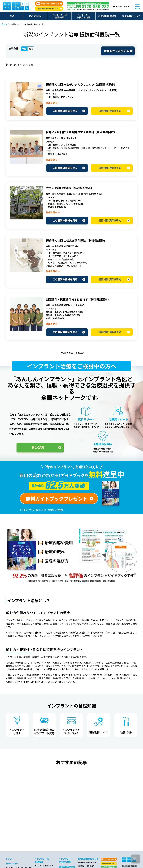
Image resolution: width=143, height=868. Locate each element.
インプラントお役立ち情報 (84, 16)
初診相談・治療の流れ (86, 866)
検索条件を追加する (116, 51)
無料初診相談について (88, 859)
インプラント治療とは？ (44, 866)
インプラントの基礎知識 (60, 16)
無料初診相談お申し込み (87, 862)
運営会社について (131, 16)
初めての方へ (36, 16)
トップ (6, 24)
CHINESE (126, 6)
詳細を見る (52, 103)
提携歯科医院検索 (107, 16)
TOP (12, 16)
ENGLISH (117, 6)
